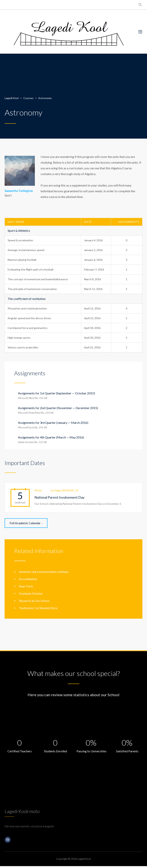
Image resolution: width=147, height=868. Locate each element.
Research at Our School (34, 601)
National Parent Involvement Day (59, 497)
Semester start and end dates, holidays (44, 572)
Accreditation (28, 579)
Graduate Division (31, 593)
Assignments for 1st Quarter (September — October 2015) (56, 393)
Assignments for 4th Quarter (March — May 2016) (51, 437)
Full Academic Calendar (26, 523)
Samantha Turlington (19, 191)
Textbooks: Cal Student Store (38, 608)
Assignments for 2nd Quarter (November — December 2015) (58, 408)
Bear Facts (26, 586)
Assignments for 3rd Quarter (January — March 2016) (53, 423)
